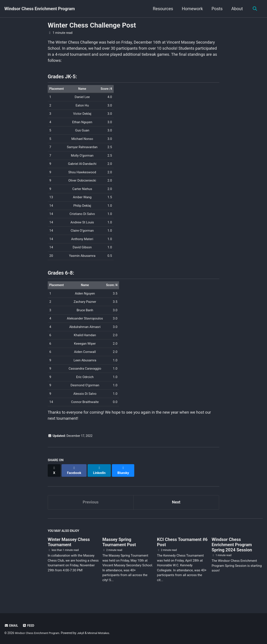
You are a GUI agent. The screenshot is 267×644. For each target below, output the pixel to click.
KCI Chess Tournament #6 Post (182, 547)
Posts (216, 9)
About (236, 9)
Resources (162, 9)
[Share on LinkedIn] (101, 476)
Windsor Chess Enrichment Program (40, 9)
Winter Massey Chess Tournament (69, 547)
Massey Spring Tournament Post (119, 547)
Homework (191, 9)
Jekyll (84, 633)
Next (176, 506)
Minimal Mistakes (103, 633)
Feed (29, 626)
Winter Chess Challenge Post (92, 25)
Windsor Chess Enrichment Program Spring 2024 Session (232, 550)
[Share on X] (54, 476)
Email (12, 626)
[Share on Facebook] (75, 476)
